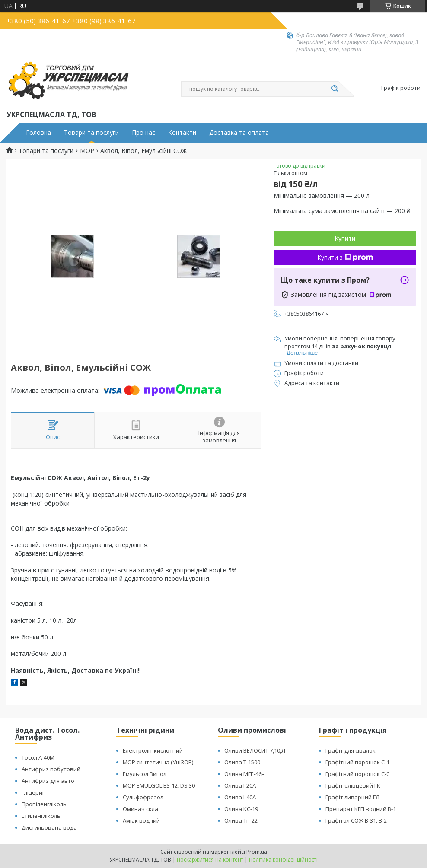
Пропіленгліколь (44, 804)
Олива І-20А (240, 785)
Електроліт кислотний (153, 750)
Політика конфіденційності (283, 860)
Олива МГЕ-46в (245, 774)
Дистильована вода (49, 827)
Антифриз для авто (48, 781)
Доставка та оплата (239, 133)
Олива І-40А (240, 797)
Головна (38, 133)
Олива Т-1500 (242, 762)
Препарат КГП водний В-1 (361, 809)
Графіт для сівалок (351, 750)
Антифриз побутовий (51, 769)
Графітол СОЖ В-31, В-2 (356, 820)
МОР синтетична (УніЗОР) (158, 762)
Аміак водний (141, 820)
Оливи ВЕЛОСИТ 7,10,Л (255, 750)
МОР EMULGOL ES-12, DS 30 (159, 785)
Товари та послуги (91, 133)
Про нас (143, 133)
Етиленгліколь (41, 816)
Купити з (345, 257)
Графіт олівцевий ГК (353, 785)
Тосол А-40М (38, 757)
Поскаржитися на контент (210, 860)
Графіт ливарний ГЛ (352, 797)
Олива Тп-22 (241, 820)
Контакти (182, 133)
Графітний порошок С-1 (357, 762)
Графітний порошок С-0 (357, 774)
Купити (345, 238)
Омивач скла (140, 809)
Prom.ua (257, 852)
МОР (87, 151)
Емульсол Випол (145, 774)
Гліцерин (34, 792)
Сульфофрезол (143, 797)
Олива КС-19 (241, 809)
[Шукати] (335, 89)
